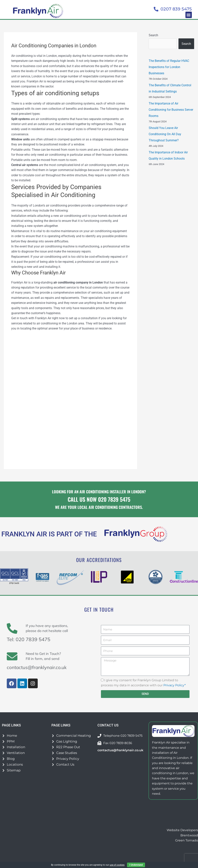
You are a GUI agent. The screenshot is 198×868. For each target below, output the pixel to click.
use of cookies (117, 865)
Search (153, 35)
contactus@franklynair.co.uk (38, 667)
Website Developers (182, 830)
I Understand (136, 865)
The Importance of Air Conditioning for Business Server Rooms (171, 110)
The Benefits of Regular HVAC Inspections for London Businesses (169, 67)
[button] (189, 15)
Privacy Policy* (175, 685)
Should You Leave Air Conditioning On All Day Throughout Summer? (165, 134)
